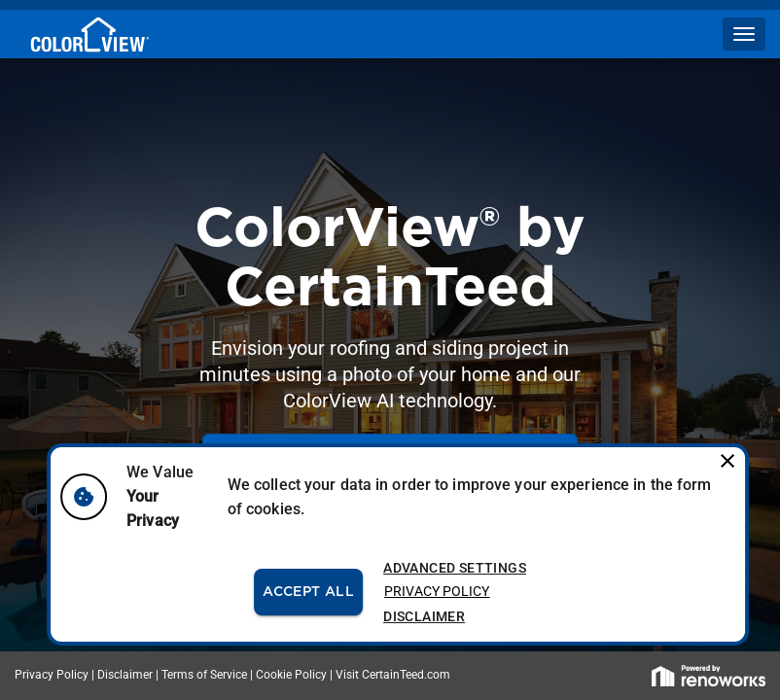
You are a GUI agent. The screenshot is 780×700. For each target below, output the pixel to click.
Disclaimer (424, 617)
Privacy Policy (437, 591)
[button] (744, 34)
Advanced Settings (455, 568)
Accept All (308, 593)
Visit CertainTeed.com (393, 675)
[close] (724, 457)
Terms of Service (204, 675)
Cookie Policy (291, 675)
